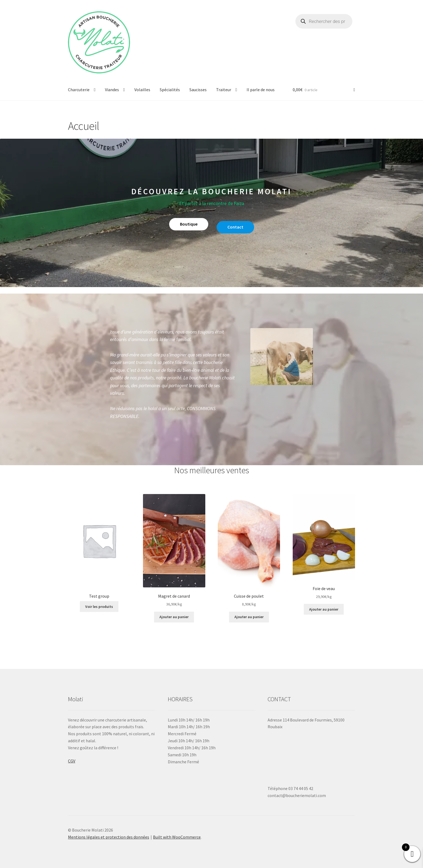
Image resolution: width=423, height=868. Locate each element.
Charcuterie (79, 90)
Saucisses (198, 90)
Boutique (189, 224)
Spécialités (170, 90)
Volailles (142, 90)
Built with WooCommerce (177, 837)
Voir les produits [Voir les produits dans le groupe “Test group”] (99, 607)
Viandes (112, 90)
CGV (72, 761)
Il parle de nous (261, 90)
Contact (235, 227)
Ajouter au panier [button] (174, 617)
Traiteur (224, 90)
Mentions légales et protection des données (109, 837)
